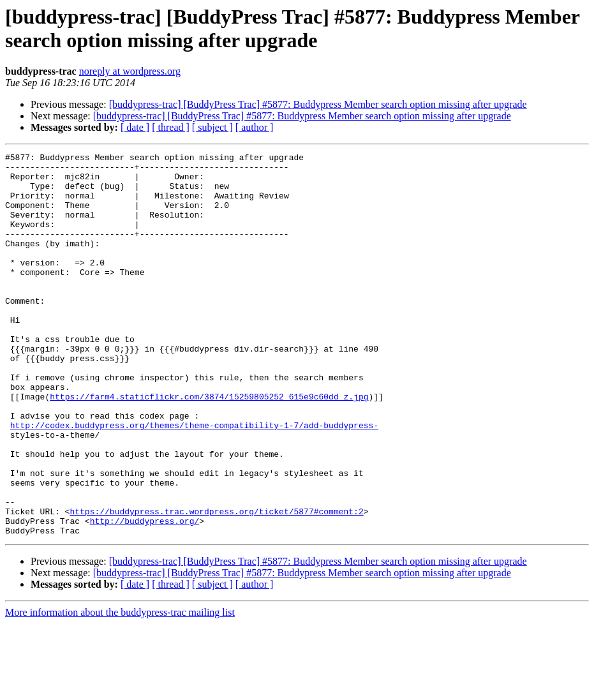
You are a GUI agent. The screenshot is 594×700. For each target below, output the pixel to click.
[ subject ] (212, 127)
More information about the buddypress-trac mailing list (120, 689)
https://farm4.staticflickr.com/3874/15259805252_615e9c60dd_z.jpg (209, 446)
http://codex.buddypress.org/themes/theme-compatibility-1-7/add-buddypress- (194, 480)
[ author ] (255, 127)
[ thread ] (171, 127)
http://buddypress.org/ (145, 595)
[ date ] (135, 127)
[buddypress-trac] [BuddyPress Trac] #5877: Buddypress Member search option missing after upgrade (318, 104)
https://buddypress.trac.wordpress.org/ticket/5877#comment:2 (216, 584)
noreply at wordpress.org (130, 71)
